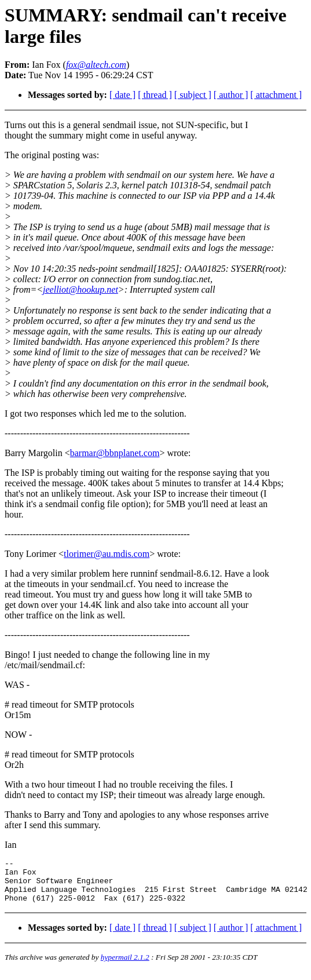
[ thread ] (155, 95)
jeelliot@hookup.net (81, 289)
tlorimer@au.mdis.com (107, 554)
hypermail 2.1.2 (125, 966)
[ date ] (122, 95)
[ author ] (231, 95)
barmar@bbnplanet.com (115, 453)
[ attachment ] (276, 95)
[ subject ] (193, 95)
